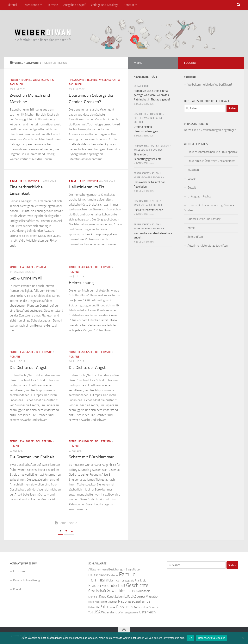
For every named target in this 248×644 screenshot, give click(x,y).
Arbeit (14, 80)
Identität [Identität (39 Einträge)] (125, 591)
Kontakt (129, 5)
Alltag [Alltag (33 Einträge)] (92, 569)
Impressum (20, 571)
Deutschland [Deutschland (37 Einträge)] (97, 575)
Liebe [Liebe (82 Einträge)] (130, 596)
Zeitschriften (195, 237)
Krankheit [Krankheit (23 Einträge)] (93, 597)
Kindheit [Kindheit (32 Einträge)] (145, 591)
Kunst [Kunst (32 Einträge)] (111, 596)
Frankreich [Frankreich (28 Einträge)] (141, 581)
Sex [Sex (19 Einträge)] (135, 607)
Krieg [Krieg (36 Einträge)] (103, 596)
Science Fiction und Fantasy (204, 219)
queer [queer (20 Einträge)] (113, 607)
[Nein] (243, 638)
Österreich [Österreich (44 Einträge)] (147, 612)
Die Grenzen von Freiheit (32, 457)
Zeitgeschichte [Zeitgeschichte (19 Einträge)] (132, 613)
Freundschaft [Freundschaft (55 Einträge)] (114, 585)
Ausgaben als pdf (74, 5)
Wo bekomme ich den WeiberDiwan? (210, 85)
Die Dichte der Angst (28, 368)
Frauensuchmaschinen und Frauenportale (213, 152)
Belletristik (18, 181)
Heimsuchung (81, 283)
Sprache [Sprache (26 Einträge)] (154, 607)
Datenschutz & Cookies (212, 638)
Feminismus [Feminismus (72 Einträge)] (101, 580)
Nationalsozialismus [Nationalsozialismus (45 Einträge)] (134, 601)
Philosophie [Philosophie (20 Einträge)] (94, 607)
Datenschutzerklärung (27, 580)
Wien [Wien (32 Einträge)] (121, 612)
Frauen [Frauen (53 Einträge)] (95, 586)
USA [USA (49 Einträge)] (97, 612)
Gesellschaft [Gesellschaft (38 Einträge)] (97, 591)
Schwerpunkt (142, 86)
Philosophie (77, 80)
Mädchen (193, 170)
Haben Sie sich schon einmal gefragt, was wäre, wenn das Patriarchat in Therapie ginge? (152, 95)
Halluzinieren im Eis (86, 187)
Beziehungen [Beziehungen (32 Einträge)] (117, 569)
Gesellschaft (142, 173)
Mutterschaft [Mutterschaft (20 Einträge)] (101, 602)
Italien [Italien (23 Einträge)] (135, 591)
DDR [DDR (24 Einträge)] (139, 570)
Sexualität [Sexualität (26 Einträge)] (143, 607)
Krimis (191, 228)
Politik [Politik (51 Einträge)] (105, 607)
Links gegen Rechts (199, 196)
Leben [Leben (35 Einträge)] (119, 596)
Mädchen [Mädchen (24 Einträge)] (112, 602)
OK (190, 638)
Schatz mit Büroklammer (91, 457)
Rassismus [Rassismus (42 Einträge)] (125, 607)
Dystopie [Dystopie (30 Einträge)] (113, 575)
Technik (26, 80)
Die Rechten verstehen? (148, 210)
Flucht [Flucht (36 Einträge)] (118, 580)
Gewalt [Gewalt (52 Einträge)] (113, 590)
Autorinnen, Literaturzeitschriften (208, 246)
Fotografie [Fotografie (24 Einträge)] (129, 581)
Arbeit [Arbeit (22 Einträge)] (105, 570)
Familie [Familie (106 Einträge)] (127, 574)
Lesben (192, 179)
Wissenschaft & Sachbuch (149, 150)
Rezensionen (31, 5)
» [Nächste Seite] (72, 531)
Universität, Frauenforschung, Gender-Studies (209, 208)
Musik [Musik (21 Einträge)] (91, 602)
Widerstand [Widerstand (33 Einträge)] (109, 612)
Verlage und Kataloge (105, 5)
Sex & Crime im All (26, 278)
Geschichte (140, 114)
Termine (53, 5)
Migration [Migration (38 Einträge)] (152, 596)
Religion (164, 146)
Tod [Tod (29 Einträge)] (91, 612)
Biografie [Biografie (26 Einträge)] (131, 570)
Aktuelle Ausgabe (22, 267)
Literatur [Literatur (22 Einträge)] (141, 597)
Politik (138, 118)
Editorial (12, 5)
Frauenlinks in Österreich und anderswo (211, 161)
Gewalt (192, 188)
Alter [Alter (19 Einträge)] (99, 570)
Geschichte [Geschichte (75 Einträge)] (137, 585)
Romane (34, 181)
